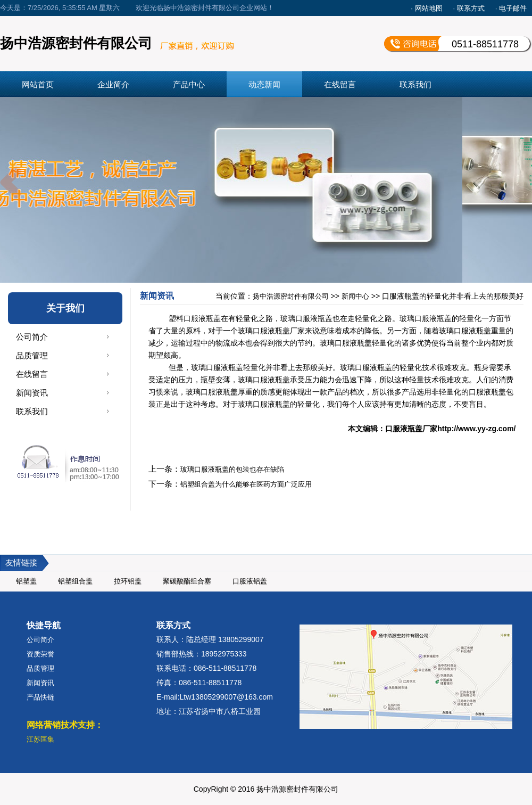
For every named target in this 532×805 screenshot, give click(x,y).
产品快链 (40, 697)
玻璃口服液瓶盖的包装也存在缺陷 (232, 469)
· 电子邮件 (511, 8)
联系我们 (415, 84)
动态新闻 (264, 84)
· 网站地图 (426, 8)
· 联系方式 (469, 8)
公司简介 (32, 337)
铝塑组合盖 (75, 581)
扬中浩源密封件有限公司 (291, 296)
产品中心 (189, 84)
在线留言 (340, 84)
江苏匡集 (40, 739)
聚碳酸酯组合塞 (187, 581)
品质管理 (32, 355)
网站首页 (38, 84)
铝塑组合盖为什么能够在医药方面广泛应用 (246, 484)
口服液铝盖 (250, 581)
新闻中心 (355, 296)
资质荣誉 (40, 654)
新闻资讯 (32, 393)
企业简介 (113, 84)
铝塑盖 (26, 581)
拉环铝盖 (128, 581)
